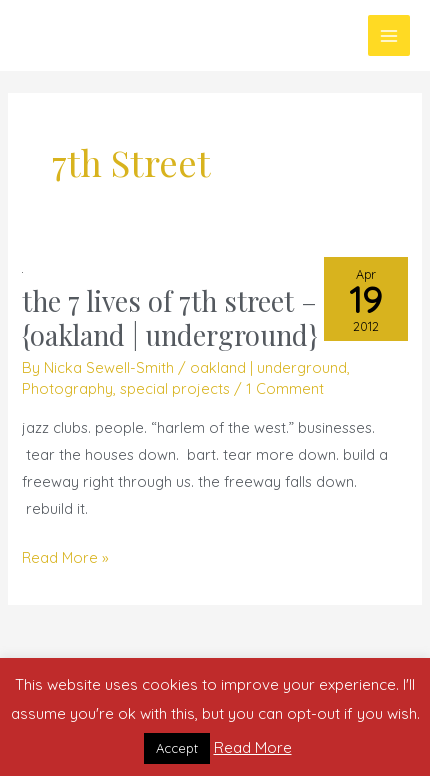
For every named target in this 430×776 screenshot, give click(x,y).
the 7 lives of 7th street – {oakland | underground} (170, 317)
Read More (253, 747)
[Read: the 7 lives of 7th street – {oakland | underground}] (22, 270)
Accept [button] (177, 748)
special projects (175, 388)
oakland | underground (268, 367)
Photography (67, 388)
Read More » (65, 555)
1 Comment (285, 388)
